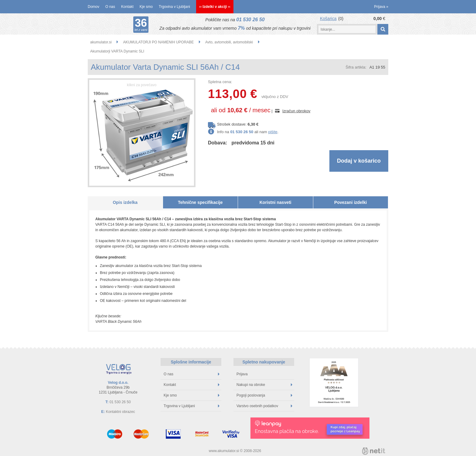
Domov (93, 7)
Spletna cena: (220, 82)
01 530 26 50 (250, 20)
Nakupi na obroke (264, 385)
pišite (273, 132)
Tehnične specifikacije (200, 202)
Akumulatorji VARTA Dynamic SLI (117, 51)
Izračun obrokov (296, 111)
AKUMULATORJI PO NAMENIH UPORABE (158, 42)
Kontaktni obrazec (121, 412)
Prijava (381, 7)
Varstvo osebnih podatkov (264, 406)
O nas (110, 7)
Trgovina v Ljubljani (174, 7)
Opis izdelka (125, 202)
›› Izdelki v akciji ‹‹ (215, 7)
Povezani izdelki (350, 202)
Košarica (328, 19)
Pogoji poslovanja (264, 395)
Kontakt (127, 7)
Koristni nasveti (275, 202)
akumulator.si (101, 42)
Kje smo (146, 7)
